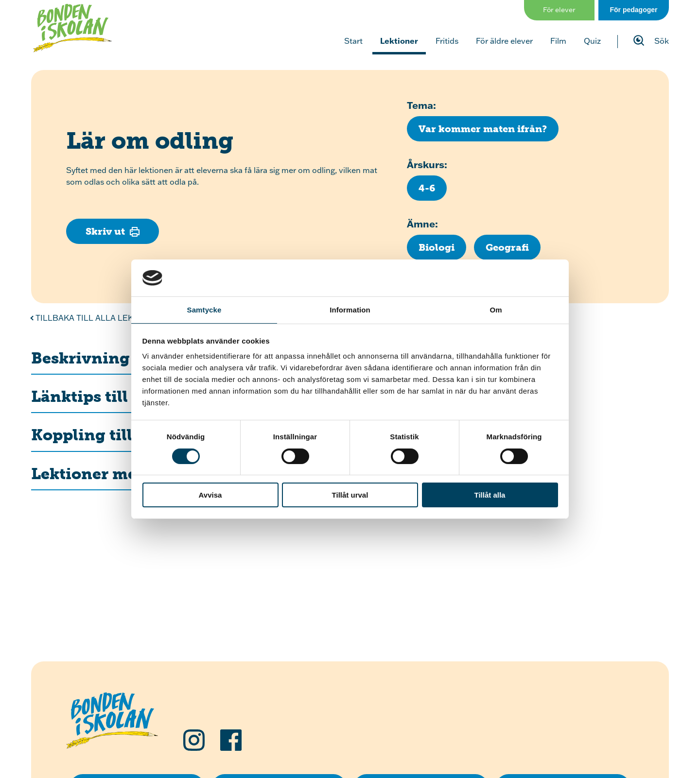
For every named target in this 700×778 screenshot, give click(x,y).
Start (353, 41)
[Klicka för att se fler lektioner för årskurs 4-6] (427, 188)
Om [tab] (496, 310)
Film (558, 41)
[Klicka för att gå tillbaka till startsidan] (72, 28)
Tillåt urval (350, 495)
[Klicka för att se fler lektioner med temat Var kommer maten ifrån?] (483, 129)
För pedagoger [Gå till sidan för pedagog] (633, 10)
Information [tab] (350, 310)
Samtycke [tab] (204, 310)
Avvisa (210, 495)
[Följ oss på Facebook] (231, 740)
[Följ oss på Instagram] (194, 740)
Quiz (592, 41)
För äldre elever (504, 41)
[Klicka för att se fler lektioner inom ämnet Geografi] (507, 247)
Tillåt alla (490, 495)
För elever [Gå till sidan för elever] (559, 10)
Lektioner (399, 41)
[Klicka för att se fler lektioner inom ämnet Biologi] (437, 247)
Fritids (447, 41)
